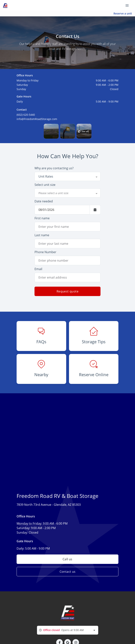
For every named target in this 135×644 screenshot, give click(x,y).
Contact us (68, 572)
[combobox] (67, 176)
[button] (51, 131)
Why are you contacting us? (54, 168)
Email (38, 269)
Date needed (44, 201)
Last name (42, 235)
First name (42, 218)
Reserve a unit (123, 13)
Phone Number (45, 252)
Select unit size (45, 185)
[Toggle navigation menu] (129, 5)
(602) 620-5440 (26, 115)
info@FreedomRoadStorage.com (37, 119)
